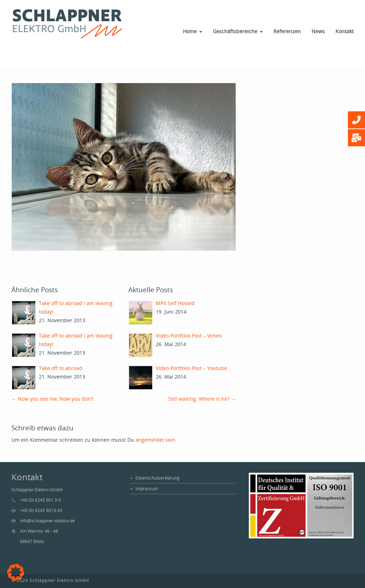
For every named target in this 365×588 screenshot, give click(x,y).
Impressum (147, 489)
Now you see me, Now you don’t (52, 399)
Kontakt (345, 31)
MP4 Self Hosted (175, 303)
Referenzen (287, 31)
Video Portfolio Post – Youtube (191, 368)
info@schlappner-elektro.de (47, 521)
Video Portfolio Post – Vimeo (189, 336)
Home (190, 31)
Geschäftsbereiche (235, 31)
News (318, 31)
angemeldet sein (155, 440)
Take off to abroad (61, 368)
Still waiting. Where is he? (202, 399)
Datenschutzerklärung (158, 478)
